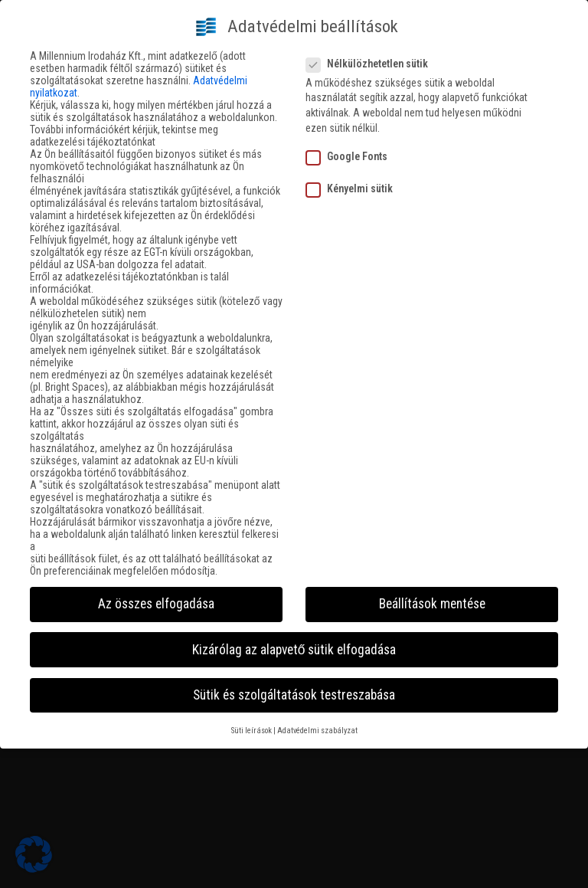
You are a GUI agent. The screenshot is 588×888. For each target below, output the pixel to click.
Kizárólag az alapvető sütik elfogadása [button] (294, 644)
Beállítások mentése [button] (432, 598)
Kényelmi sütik (354, 183)
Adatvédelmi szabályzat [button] (317, 724)
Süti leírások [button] (252, 724)
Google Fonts (351, 150)
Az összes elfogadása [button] (156, 598)
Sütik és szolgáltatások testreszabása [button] (294, 689)
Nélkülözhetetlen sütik (372, 57)
